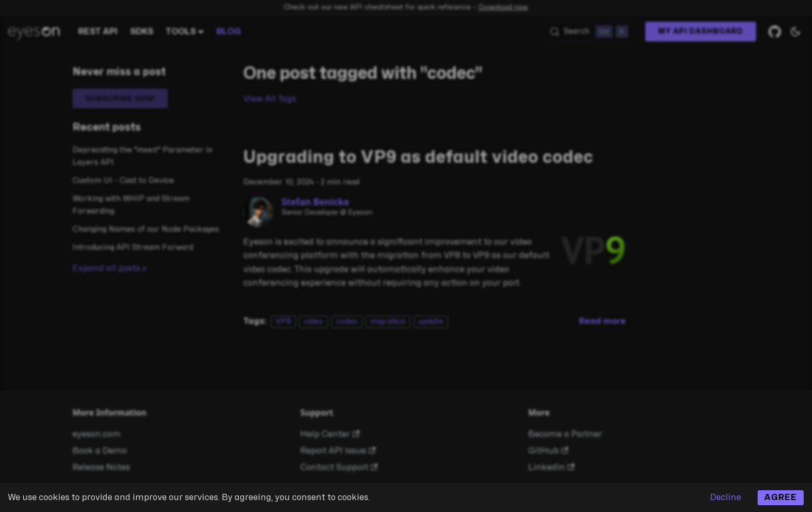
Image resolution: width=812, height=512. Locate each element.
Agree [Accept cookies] (781, 497)
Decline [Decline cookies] (726, 497)
